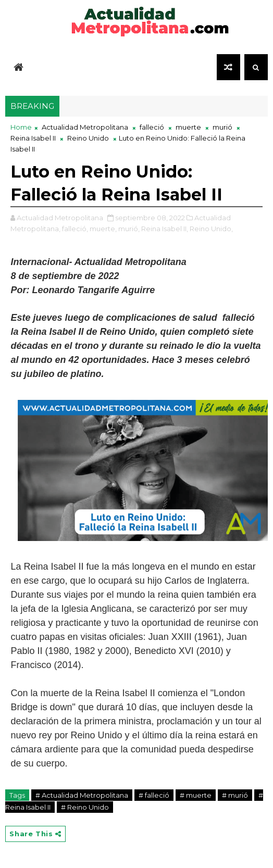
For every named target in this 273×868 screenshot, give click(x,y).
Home (21, 127)
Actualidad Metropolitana (85, 127)
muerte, (103, 229)
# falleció (154, 795)
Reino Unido (88, 138)
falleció (152, 127)
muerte (188, 127)
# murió (235, 795)
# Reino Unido (85, 807)
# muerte (196, 795)
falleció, (75, 229)
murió (222, 127)
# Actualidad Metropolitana (82, 795)
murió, (129, 229)
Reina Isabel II (33, 138)
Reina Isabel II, (165, 229)
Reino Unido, (211, 229)
